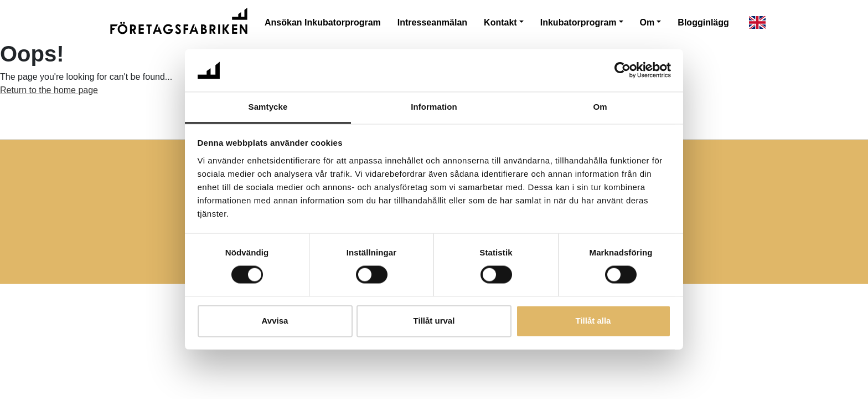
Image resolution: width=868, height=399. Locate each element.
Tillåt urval (434, 321)
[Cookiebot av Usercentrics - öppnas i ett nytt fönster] (622, 70)
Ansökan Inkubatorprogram (323, 22)
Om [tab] (600, 107)
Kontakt (500, 22)
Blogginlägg (703, 22)
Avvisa (275, 321)
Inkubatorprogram (578, 22)
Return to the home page (49, 90)
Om (647, 22)
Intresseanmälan (432, 22)
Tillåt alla (593, 321)
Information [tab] (434, 107)
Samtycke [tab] (268, 107)
